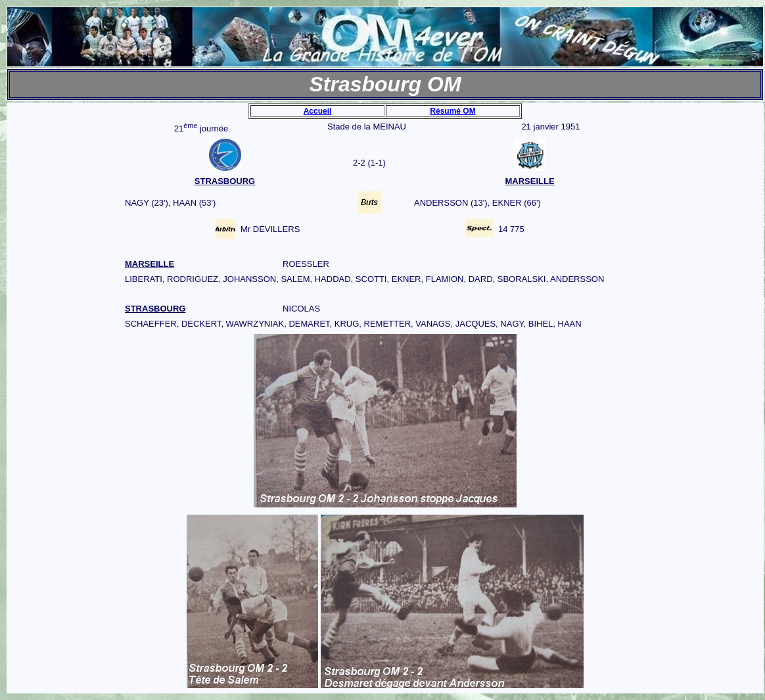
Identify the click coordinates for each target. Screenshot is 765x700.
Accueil (318, 111)
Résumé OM (452, 111)
